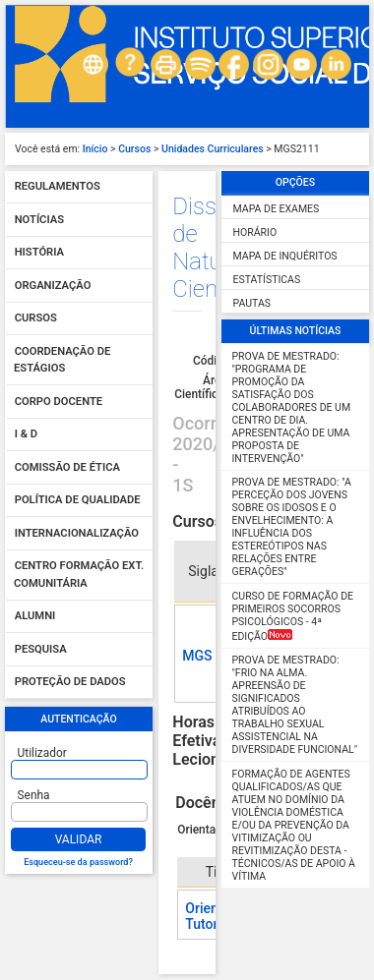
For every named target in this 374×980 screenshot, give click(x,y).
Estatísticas (267, 280)
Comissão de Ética (67, 467)
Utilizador (42, 753)
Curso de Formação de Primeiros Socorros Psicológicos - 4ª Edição (293, 616)
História (39, 253)
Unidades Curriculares (213, 149)
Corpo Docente (59, 402)
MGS (197, 656)
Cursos (134, 149)
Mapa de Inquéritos (285, 256)
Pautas (252, 303)
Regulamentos (58, 187)
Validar (79, 839)
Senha (34, 795)
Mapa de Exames (277, 209)
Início (95, 149)
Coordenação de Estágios (62, 360)
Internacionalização (77, 533)
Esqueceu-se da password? (78, 862)
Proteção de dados (70, 683)
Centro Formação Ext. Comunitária (79, 576)
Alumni (35, 617)
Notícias (39, 220)
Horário (255, 232)
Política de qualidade (78, 501)
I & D (26, 435)
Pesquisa (41, 649)
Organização (53, 286)
